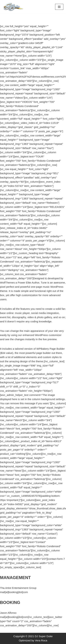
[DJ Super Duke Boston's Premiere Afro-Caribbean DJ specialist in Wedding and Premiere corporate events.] (13, 7)
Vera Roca (41, 640)
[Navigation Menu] (59, 7)
